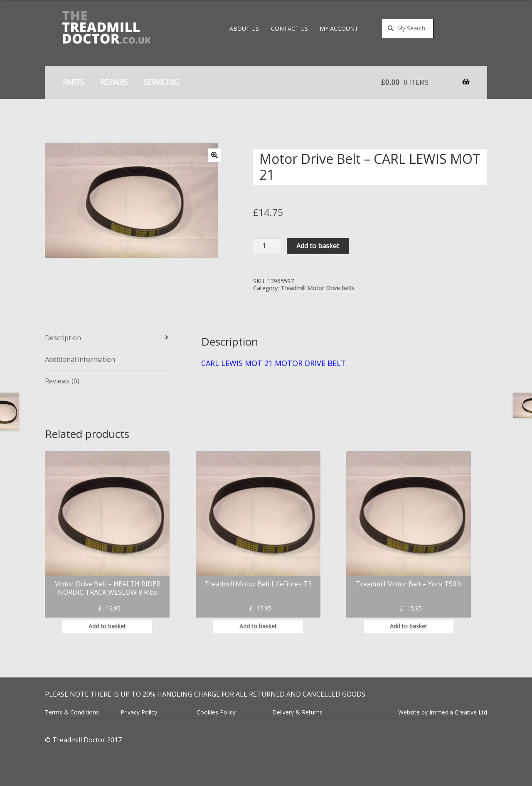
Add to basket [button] (107, 626)
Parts (73, 82)
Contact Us (289, 28)
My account (339, 28)
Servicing (161, 82)
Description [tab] (63, 338)
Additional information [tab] (80, 359)
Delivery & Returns (297, 712)
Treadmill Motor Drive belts (318, 288)
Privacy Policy (139, 712)
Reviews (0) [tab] (62, 381)
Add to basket (318, 246)
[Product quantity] (267, 246)
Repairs (114, 82)
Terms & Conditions (72, 712)
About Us (244, 28)
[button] (214, 155)
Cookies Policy (216, 712)
